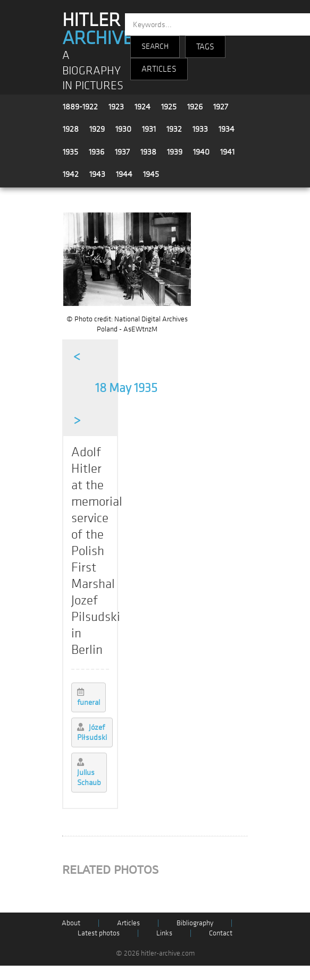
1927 (221, 107)
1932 (174, 129)
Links (164, 933)
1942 (71, 174)
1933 (200, 129)
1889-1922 (80, 107)
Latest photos (99, 933)
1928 (71, 129)
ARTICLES (159, 69)
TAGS (205, 47)
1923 (116, 107)
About (71, 923)
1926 (195, 107)
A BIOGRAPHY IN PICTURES (93, 71)
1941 (227, 152)
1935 (70, 152)
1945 (151, 174)
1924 (143, 107)
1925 (169, 107)
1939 (175, 152)
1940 (201, 152)
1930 (123, 129)
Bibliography (195, 923)
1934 (227, 129)
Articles (128, 923)
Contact (221, 933)
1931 (149, 129)
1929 (97, 129)
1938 (148, 152)
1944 (124, 174)
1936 (97, 152)
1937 (122, 152)
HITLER (98, 29)
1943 (97, 174)
